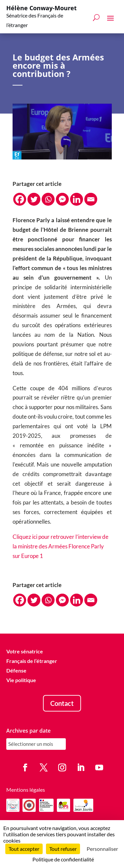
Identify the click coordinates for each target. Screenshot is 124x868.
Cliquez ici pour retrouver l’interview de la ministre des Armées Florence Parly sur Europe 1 (61, 546)
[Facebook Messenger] (62, 199)
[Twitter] (34, 199)
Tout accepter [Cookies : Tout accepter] (24, 849)
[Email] (91, 199)
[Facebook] (20, 199)
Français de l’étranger (32, 661)
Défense (16, 670)
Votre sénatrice (25, 652)
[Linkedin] (77, 199)
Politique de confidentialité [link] (63, 859)
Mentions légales (26, 790)
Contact (62, 703)
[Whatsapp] (48, 199)
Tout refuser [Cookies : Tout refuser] (63, 849)
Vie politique (21, 680)
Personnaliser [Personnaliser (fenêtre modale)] (102, 849)
